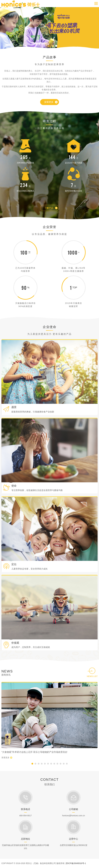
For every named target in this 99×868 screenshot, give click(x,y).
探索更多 (49, 102)
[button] (53, 46)
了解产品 (49, 208)
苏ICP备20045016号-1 (76, 863)
